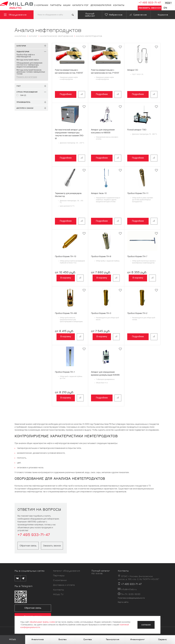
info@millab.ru (129, 589)
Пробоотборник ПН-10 (66, 257)
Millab (13, 639)
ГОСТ (19, 86)
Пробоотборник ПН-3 (101, 313)
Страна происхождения (27, 92)
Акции (67, 5)
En (165, 8)
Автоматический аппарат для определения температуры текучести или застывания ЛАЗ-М (70, 134)
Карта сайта (123, 602)
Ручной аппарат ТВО (137, 130)
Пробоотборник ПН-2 (137, 313)
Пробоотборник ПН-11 (138, 194)
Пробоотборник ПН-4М (66, 313)
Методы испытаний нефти (28, 60)
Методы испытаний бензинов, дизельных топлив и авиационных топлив (31, 72)
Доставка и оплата (64, 585)
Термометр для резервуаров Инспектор (68, 195)
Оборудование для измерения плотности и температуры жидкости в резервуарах (29, 65)
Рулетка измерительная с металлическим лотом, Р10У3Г (105, 72)
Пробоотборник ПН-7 (137, 257)
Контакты (119, 5)
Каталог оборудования (67, 571)
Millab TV (58, 594)
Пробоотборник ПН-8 (101, 257)
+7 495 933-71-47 (150, 2)
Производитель (23, 102)
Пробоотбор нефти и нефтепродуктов (26, 56)
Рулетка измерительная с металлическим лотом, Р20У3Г (69, 72)
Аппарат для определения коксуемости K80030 (103, 131)
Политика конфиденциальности (131, 598)
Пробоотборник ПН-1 (65, 372)
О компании (41, 5)
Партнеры (56, 5)
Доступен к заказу (25, 108)
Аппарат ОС (133, 70)
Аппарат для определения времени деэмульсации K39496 (105, 374)
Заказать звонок (150, 8)
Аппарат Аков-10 (99, 194)
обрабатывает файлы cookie (42, 622)
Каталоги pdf (81, 5)
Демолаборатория (101, 5)
